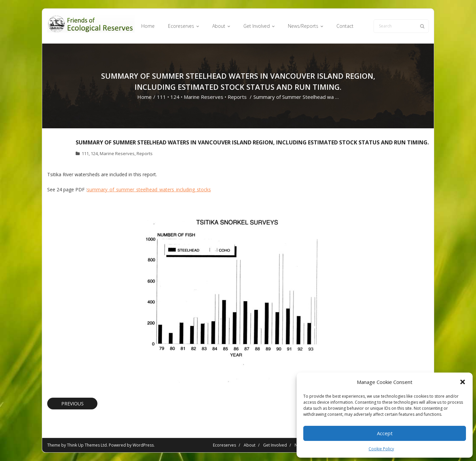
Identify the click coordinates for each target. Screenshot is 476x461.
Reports (237, 97)
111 (162, 97)
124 (175, 97)
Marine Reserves (204, 97)
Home (144, 97)
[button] (463, 382)
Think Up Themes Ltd (87, 445)
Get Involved (275, 445)
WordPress (143, 445)
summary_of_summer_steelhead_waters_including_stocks (149, 189)
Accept (385, 433)
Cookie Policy (381, 449)
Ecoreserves (224, 445)
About (250, 445)
